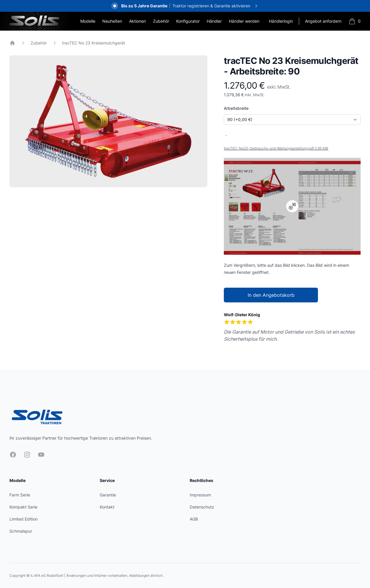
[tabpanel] (108, 121)
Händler (214, 21)
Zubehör (161, 21)
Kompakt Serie (23, 507)
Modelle (88, 21)
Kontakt (107, 507)
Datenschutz (202, 507)
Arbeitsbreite (236, 108)
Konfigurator (188, 21)
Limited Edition (24, 519)
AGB (194, 519)
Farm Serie (20, 495)
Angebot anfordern (323, 21)
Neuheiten (112, 21)
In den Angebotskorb (271, 295)
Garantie (108, 495)
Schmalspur (21, 531)
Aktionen (137, 21)
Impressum (200, 495)
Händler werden (244, 21)
